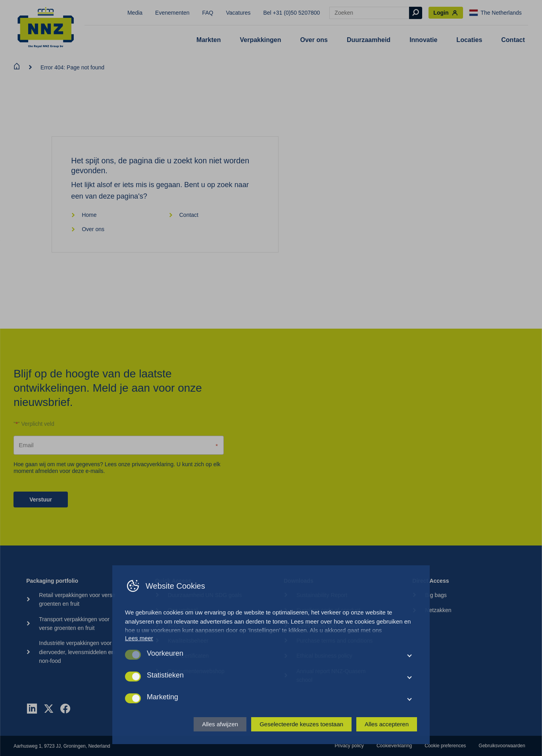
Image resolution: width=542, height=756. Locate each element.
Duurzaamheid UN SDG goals (205, 595)
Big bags (436, 595)
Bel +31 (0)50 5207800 (292, 13)
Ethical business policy (324, 656)
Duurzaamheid (369, 40)
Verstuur (41, 500)
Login (446, 13)
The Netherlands (496, 13)
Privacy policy (349, 746)
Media (135, 13)
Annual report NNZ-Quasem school (331, 676)
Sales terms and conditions (330, 626)
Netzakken (438, 610)
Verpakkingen (260, 40)
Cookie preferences (445, 746)
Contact (513, 40)
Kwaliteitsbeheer (188, 641)
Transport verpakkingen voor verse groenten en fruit (74, 624)
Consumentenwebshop (196, 671)
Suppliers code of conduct (328, 610)
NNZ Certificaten (188, 656)
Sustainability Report (322, 595)
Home (84, 215)
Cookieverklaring (394, 746)
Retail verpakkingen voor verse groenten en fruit (77, 599)
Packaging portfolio (52, 581)
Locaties (469, 40)
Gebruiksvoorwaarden (502, 746)
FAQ (208, 13)
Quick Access (173, 581)
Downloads (299, 581)
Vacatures (238, 13)
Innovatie (423, 40)
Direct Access (431, 581)
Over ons (314, 40)
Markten (209, 40)
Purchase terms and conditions (334, 641)
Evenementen (172, 13)
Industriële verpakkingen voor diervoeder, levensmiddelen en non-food (77, 652)
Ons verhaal (183, 610)
